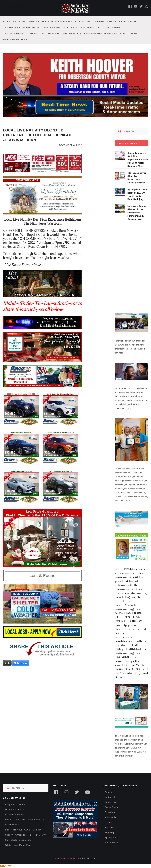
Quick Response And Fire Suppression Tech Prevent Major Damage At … (138, 160)
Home (7, 21)
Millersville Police (15, 815)
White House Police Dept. (19, 845)
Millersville (110, 817)
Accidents (71, 27)
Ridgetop (110, 833)
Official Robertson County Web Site (25, 820)
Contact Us (83, 21)
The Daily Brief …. (15, 33)
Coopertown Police (15, 804)
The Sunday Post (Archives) (22, 27)
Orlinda (109, 822)
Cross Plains (111, 807)
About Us (19, 21)
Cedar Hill (110, 797)
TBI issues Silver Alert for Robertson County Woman (137, 178)
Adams (108, 792)
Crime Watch (128, 21)
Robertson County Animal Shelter (23, 830)
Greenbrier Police (15, 809)
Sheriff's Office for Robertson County (26, 835)
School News (129, 33)
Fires (33, 33)
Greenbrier (111, 812)
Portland (109, 827)
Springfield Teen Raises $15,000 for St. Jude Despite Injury (137, 194)
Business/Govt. (91, 27)
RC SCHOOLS (13, 825)
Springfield (111, 838)
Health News (52, 27)
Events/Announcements (100, 33)
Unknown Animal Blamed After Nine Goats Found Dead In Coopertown (137, 213)
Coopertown (111, 802)
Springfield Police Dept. (18, 840)
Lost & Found (113, 27)
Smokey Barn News (65, 859)
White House (111, 843)
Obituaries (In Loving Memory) (60, 33)
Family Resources (15, 39)
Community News (105, 21)
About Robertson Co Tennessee (50, 21)
